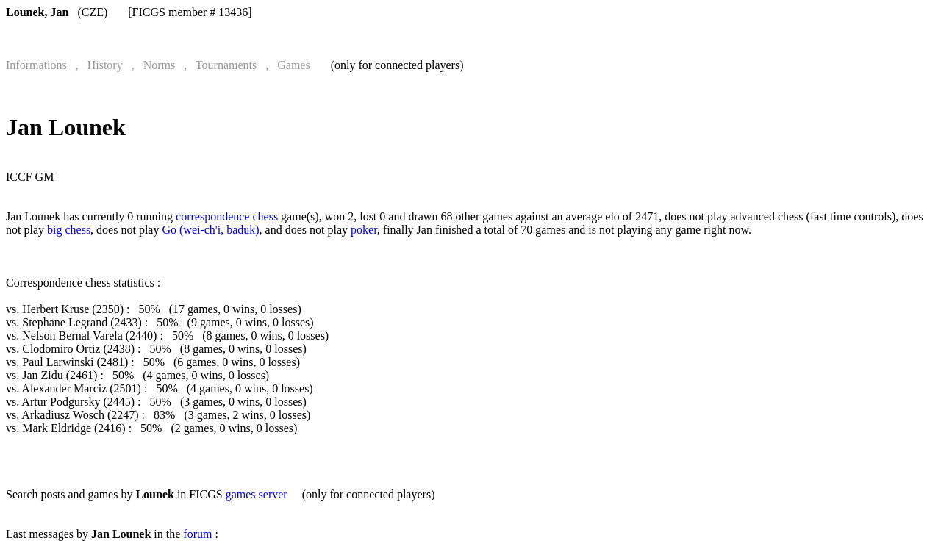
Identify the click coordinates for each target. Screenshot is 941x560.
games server (257, 494)
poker (364, 230)
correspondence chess (227, 216)
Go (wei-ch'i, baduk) (210, 230)
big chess (69, 230)
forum (197, 534)
